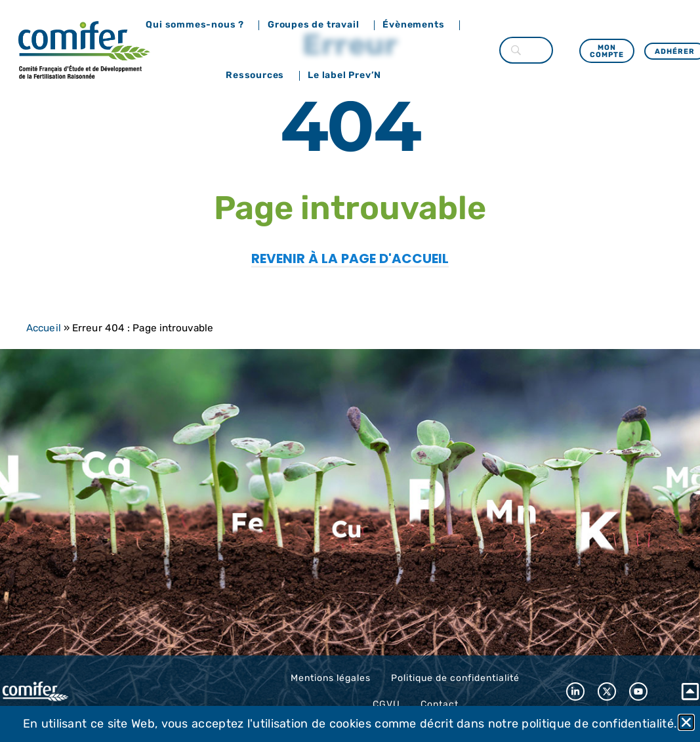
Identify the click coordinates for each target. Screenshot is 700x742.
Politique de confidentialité (455, 678)
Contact (440, 704)
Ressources (258, 75)
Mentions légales (331, 678)
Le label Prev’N (348, 75)
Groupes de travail (317, 25)
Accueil (44, 328)
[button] (686, 722)
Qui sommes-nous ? (198, 25)
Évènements (417, 25)
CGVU (386, 704)
